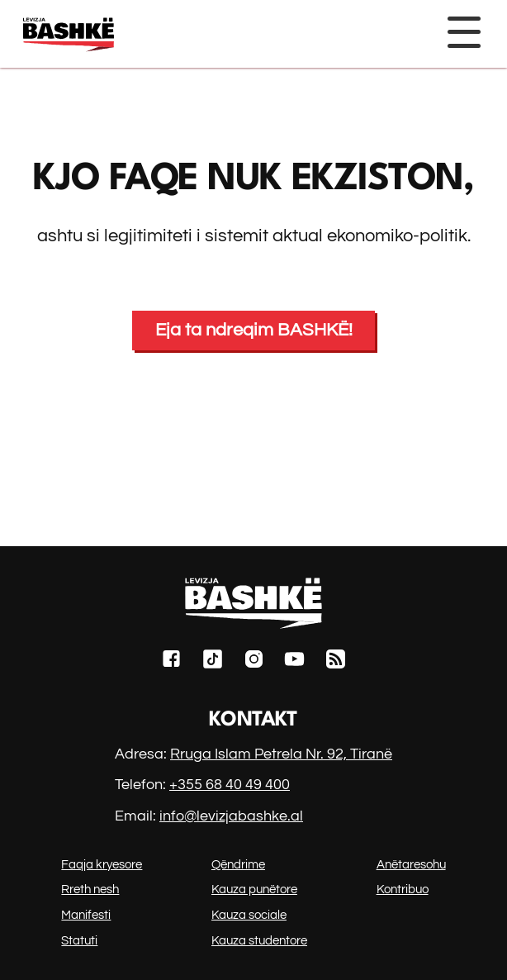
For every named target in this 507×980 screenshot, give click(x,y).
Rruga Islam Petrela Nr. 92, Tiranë (281, 754)
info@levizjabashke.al (231, 816)
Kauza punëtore (254, 890)
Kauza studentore (259, 941)
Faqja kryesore (102, 865)
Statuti (79, 941)
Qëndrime (238, 865)
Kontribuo (403, 890)
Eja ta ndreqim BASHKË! (254, 330)
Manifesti (86, 915)
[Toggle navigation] (463, 32)
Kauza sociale (249, 915)
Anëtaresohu (411, 865)
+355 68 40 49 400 (230, 785)
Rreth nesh (90, 890)
